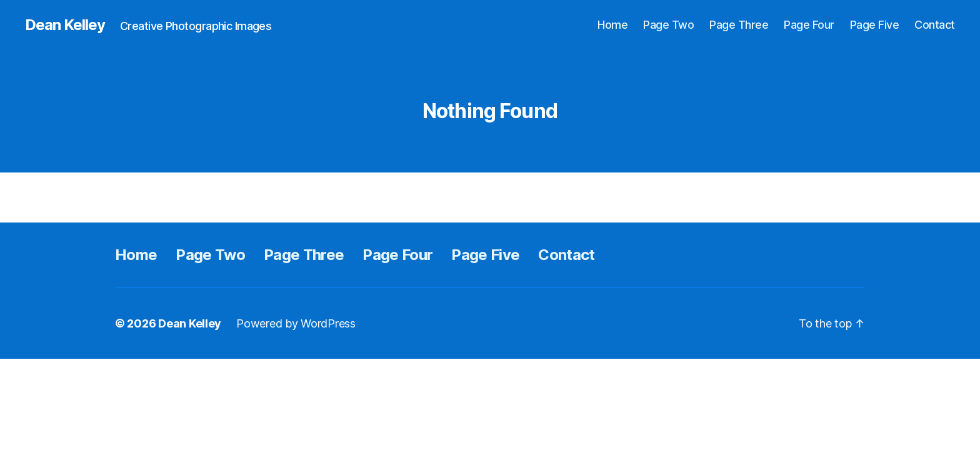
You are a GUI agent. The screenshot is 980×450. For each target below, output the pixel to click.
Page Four (809, 25)
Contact (935, 25)
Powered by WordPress (296, 323)
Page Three (739, 25)
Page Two (668, 25)
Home (612, 25)
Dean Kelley (65, 25)
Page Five (875, 25)
